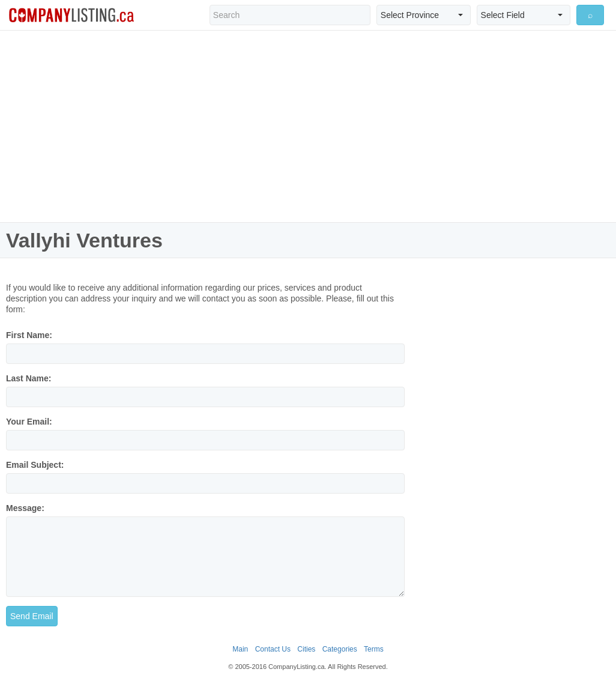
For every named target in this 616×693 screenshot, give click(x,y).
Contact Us (273, 649)
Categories (340, 649)
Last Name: (29, 378)
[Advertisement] (308, 126)
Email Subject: (35, 465)
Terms (374, 649)
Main (240, 649)
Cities (306, 649)
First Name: (29, 335)
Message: (25, 508)
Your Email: (29, 422)
